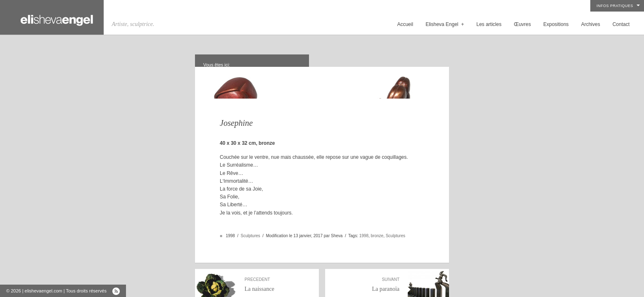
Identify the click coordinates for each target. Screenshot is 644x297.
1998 (364, 225)
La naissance (278, 274)
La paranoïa (366, 274)
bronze (377, 225)
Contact (621, 24)
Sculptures (251, 225)
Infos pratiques (615, 6)
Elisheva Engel (445, 24)
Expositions (556, 24)
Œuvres (522, 24)
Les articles (489, 24)
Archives (591, 24)
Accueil (405, 24)
